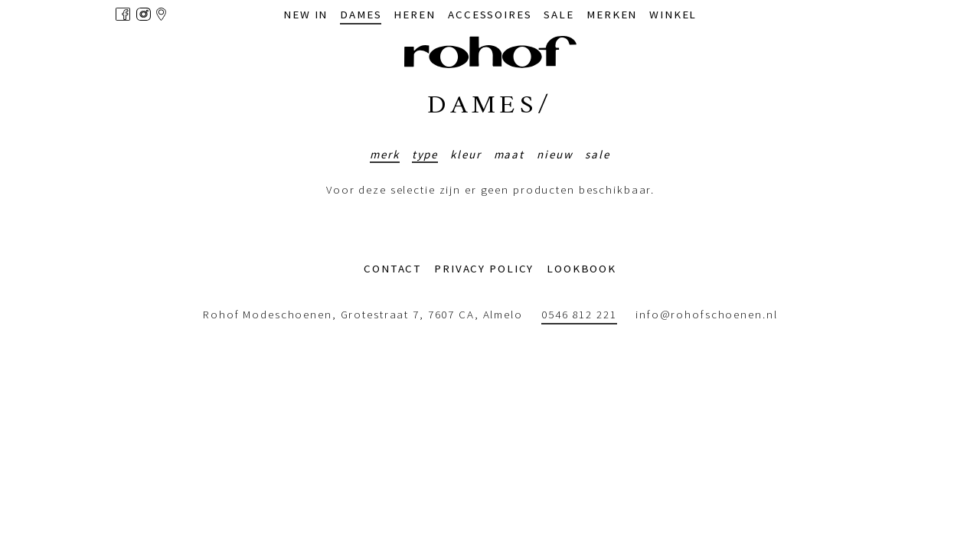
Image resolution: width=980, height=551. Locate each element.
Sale (598, 154)
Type (425, 154)
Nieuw (555, 154)
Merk (385, 154)
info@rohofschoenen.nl (706, 315)
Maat (510, 154)
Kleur (465, 154)
